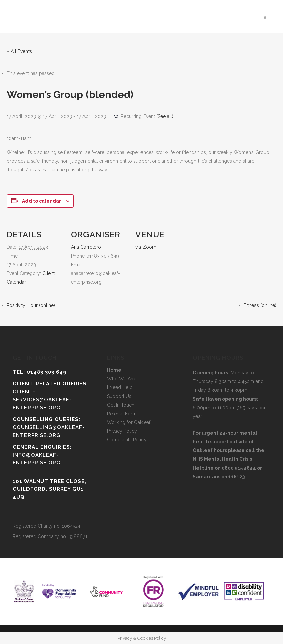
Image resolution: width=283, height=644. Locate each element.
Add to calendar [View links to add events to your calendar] (42, 201)
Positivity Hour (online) (31, 305)
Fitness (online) (260, 305)
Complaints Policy (127, 440)
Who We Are (121, 379)
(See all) (165, 116)
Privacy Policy (122, 431)
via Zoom (146, 247)
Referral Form (122, 414)
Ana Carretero (86, 247)
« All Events (19, 51)
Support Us (119, 396)
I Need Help (120, 387)
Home (114, 370)
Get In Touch (121, 405)
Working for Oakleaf (129, 422)
